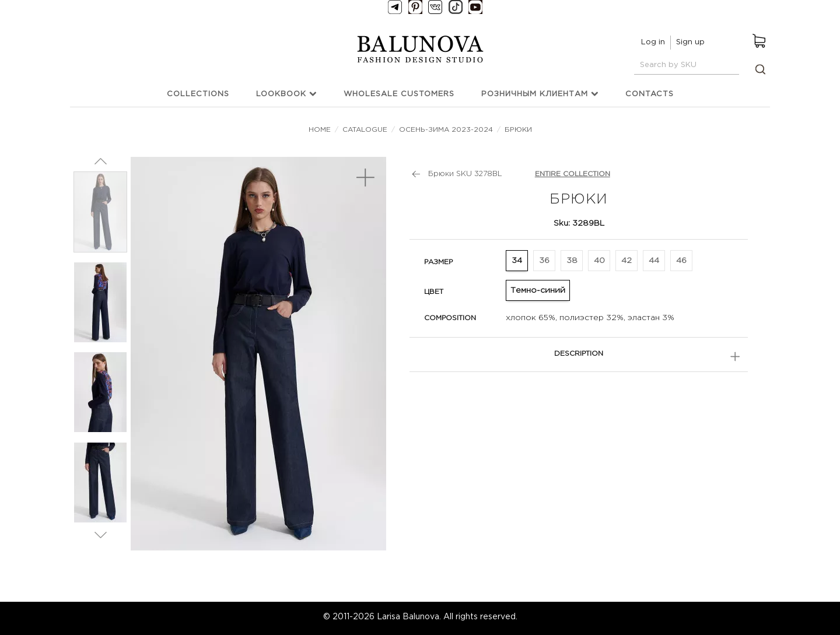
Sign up (690, 42)
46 (681, 261)
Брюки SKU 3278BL (465, 174)
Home (321, 130)
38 (572, 261)
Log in (653, 42)
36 (544, 261)
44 (654, 261)
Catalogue (365, 130)
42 (626, 261)
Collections (198, 94)
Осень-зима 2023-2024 (446, 130)
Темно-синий (538, 290)
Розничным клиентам (540, 94)
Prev (100, 161)
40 (599, 261)
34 (517, 261)
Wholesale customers (399, 94)
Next (100, 534)
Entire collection (573, 174)
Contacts (650, 94)
